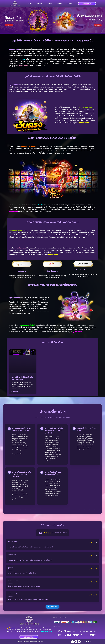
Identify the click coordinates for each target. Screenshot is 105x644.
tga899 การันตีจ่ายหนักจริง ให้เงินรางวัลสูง (22, 378)
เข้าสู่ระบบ (49, 4)
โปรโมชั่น (60, 4)
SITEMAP (88, 642)
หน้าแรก (30, 4)
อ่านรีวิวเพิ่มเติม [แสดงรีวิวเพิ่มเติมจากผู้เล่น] (52, 607)
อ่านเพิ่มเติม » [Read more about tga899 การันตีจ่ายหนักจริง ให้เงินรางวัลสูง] (15, 391)
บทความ (70, 4)
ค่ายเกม (39, 4)
